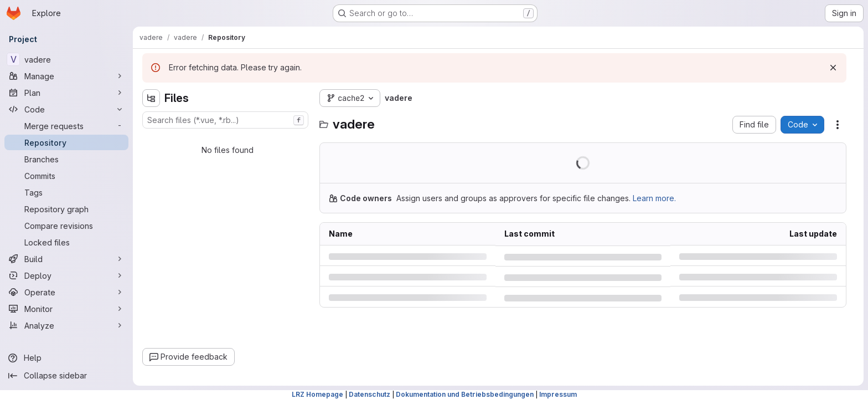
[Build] (66, 259)
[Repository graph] (66, 209)
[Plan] (66, 93)
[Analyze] (66, 325)
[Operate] (66, 292)
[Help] (66, 358)
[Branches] (66, 159)
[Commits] (66, 176)
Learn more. (654, 198)
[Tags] (66, 192)
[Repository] (66, 142)
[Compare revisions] (66, 226)
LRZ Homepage (317, 394)
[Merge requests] (66, 126)
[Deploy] (66, 275)
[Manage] (66, 76)
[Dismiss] (833, 68)
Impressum (558, 394)
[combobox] (225, 120)
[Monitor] (66, 309)
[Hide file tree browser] (151, 98)
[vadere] (66, 59)
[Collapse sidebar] (66, 376)
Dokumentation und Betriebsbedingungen (465, 394)
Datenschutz (370, 394)
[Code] (66, 109)
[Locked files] (66, 242)
